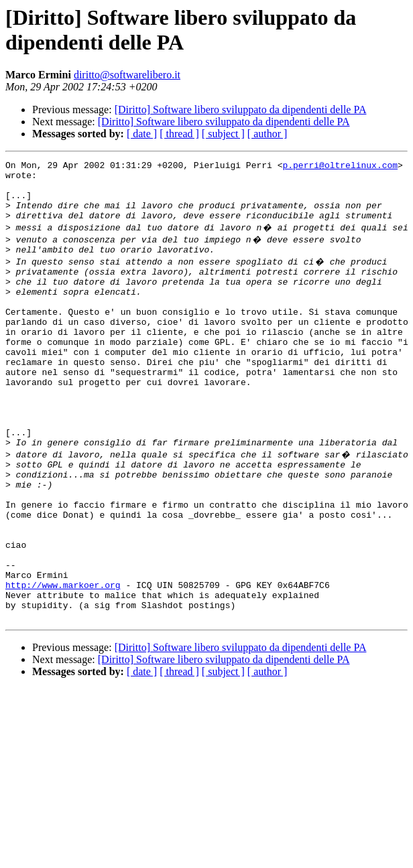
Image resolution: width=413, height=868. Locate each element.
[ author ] (268, 134)
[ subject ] (223, 134)
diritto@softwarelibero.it (127, 75)
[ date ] (142, 134)
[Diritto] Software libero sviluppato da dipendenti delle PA (241, 110)
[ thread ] (179, 134)
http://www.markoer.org (63, 661)
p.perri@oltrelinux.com (340, 167)
